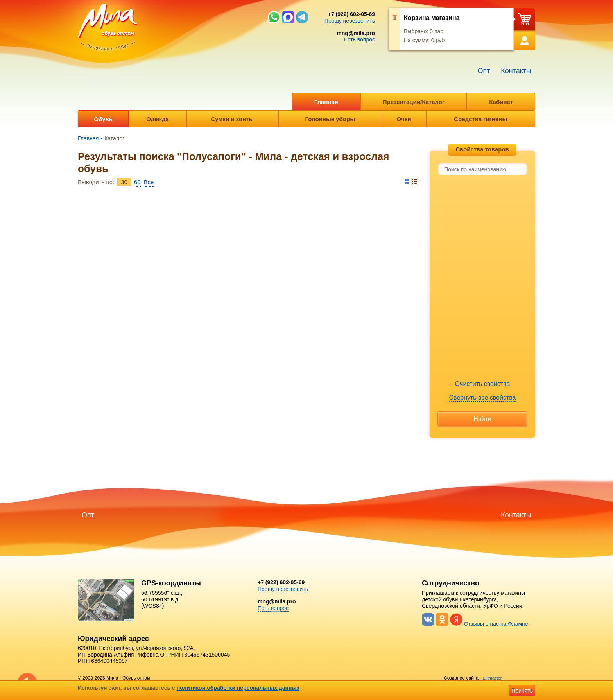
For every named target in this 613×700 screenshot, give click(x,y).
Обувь (103, 119)
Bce (149, 182)
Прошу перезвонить (350, 21)
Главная (326, 102)
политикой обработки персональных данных (238, 688)
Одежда (157, 119)
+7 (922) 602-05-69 (351, 14)
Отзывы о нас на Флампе (496, 624)
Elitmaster (492, 678)
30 (124, 182)
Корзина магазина (432, 18)
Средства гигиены (480, 119)
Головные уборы (330, 119)
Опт (484, 71)
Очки (404, 119)
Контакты (516, 71)
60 (137, 182)
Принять (522, 691)
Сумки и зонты (232, 119)
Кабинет (501, 102)
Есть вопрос (359, 39)
